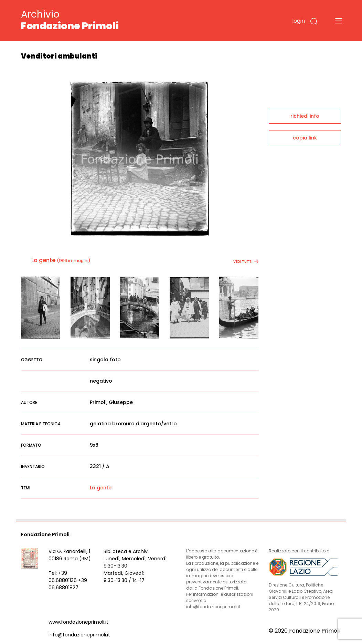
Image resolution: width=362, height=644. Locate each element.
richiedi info (305, 116)
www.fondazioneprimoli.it (78, 622)
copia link (305, 138)
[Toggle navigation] (339, 21)
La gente (43, 260)
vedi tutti (246, 262)
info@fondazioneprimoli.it (79, 635)
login (299, 21)
